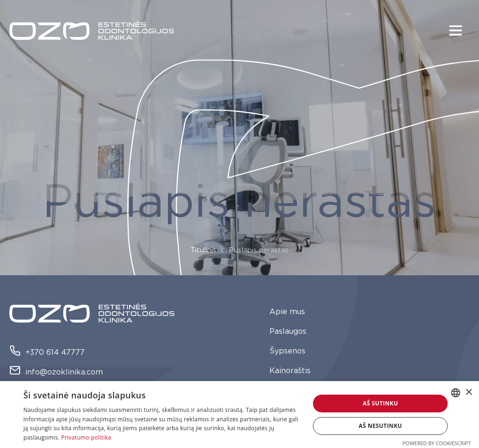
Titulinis (203, 250)
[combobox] (456, 393)
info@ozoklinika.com (56, 372)
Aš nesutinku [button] (381, 426)
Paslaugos (288, 331)
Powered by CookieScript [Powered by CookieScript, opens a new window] (437, 443)
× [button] (468, 393)
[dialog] (239, 415)
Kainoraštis (290, 371)
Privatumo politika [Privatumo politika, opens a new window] (86, 437)
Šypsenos (287, 351)
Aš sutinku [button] (380, 403)
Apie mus (287, 312)
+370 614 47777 (47, 353)
